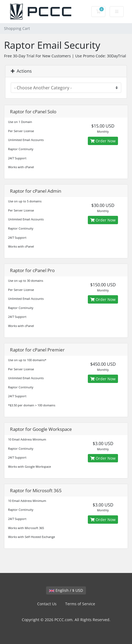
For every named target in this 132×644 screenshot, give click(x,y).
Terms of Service (80, 604)
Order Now (103, 141)
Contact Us (47, 604)
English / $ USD (66, 590)
